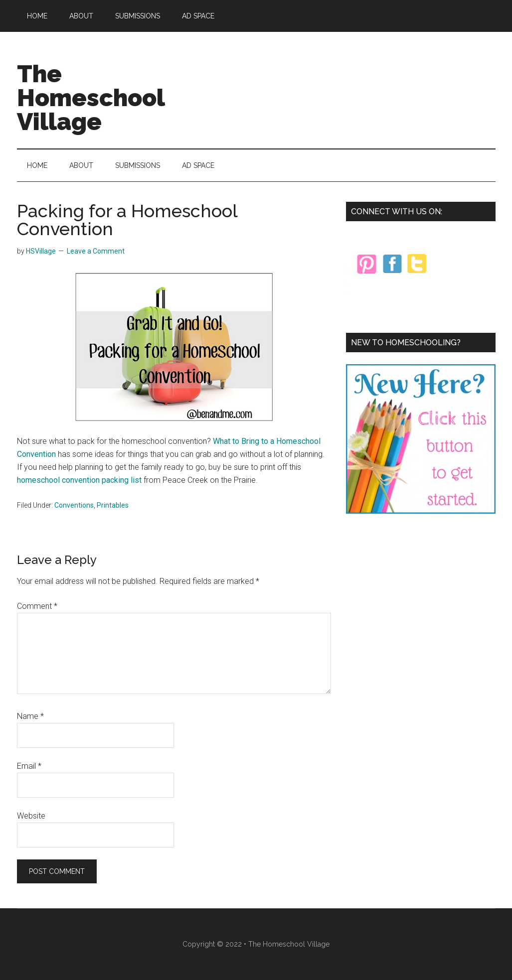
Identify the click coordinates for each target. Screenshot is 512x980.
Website (31, 816)
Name (30, 716)
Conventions (74, 505)
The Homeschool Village (91, 98)
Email (29, 766)
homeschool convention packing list (79, 480)
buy (215, 467)
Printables (113, 505)
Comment (37, 606)
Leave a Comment (96, 251)
